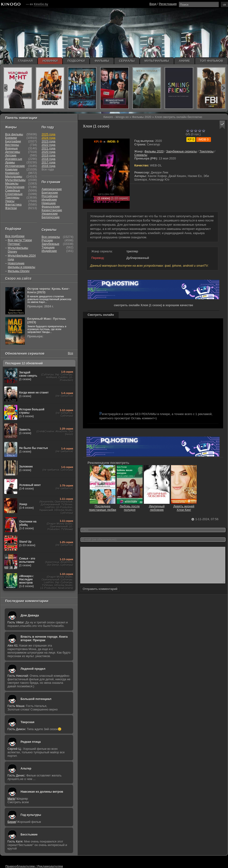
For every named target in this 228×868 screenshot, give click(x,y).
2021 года (48, 148)
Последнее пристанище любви (103, 506)
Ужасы (10, 201)
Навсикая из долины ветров (42, 792)
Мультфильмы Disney (18, 250)
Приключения (15, 187)
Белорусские (51, 217)
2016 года (48, 166)
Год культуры (31, 815)
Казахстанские (52, 210)
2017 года (48, 162)
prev (5, 88)
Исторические (15, 166)
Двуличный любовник (157, 506)
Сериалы (141, 155)
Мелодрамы (14, 176)
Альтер (26, 768)
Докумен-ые (14, 159)
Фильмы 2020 (154, 151)
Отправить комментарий (100, 596)
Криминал (12, 173)
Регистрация (168, 4)
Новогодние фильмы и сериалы (21, 265)
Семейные (13, 190)
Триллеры (207, 151)
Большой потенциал (36, 699)
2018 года (48, 159)
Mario (11, 799)
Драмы (10, 162)
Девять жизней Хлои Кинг (184, 506)
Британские (50, 193)
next (223, 88)
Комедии (11, 169)
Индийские (49, 200)
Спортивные (14, 194)
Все (71, 353)
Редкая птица (31, 742)
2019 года (48, 155)
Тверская (27, 722)
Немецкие (49, 203)
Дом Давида (30, 615)
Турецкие (48, 247)
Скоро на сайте (18, 278)
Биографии (13, 141)
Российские (50, 196)
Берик (12, 822)
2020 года (48, 152)
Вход (153, 4)
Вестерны (12, 145)
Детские (11, 155)
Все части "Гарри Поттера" (20, 242)
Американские (52, 189)
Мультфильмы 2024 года (22, 257)
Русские (47, 240)
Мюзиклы (12, 183)
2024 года (48, 138)
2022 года (48, 145)
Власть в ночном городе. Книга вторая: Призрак (44, 638)
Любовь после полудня (130, 506)
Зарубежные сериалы (182, 151)
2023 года (48, 141)
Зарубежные (50, 244)
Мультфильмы (15, 180)
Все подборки (15, 236)
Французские (51, 207)
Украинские (50, 214)
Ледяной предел (33, 669)
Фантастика (13, 204)
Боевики (11, 138)
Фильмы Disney (19, 271)
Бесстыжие (29, 834)
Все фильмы (14, 134)
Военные (11, 148)
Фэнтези (11, 208)
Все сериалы (51, 237)
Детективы (13, 152)
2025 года (48, 134)
